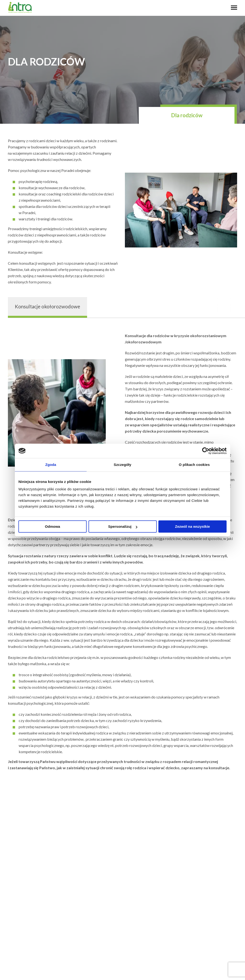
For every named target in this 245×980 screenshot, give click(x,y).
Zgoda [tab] (51, 465)
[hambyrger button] (234, 8)
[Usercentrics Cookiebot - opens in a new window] (206, 451)
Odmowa (53, 526)
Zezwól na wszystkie (193, 526)
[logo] (20, 12)
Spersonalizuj (123, 526)
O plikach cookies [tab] (194, 465)
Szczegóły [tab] (122, 465)
